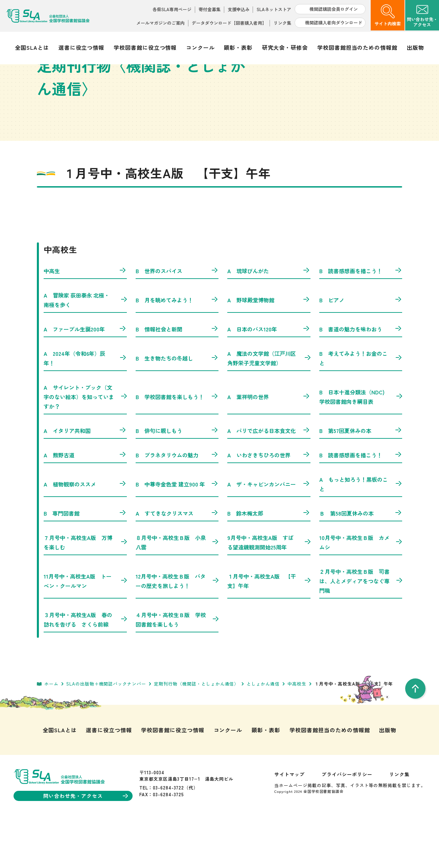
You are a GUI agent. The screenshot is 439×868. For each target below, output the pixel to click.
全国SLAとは (32, 47)
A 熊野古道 (85, 499)
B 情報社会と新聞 (177, 373)
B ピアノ (361, 344)
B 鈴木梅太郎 (269, 557)
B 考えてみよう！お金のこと (361, 402)
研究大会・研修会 (285, 47)
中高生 (85, 315)
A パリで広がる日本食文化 (269, 475)
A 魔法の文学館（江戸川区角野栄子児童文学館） (269, 402)
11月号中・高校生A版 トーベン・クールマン (85, 625)
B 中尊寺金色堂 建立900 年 (177, 528)
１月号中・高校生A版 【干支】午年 (269, 625)
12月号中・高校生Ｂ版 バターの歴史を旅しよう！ (177, 625)
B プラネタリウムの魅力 (177, 499)
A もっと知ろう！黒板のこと (361, 528)
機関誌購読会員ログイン (334, 9)
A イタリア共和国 (85, 475)
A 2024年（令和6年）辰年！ (85, 402)
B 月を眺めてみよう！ (177, 344)
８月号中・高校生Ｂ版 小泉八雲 (177, 586)
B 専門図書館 (85, 557)
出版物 (415, 47)
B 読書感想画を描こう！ (361, 315)
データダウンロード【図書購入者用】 (229, 23)
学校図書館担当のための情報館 (357, 47)
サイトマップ (290, 818)
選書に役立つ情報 (82, 47)
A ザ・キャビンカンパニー (269, 528)
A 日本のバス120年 (269, 373)
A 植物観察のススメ (85, 528)
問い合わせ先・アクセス (86, 840)
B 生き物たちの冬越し (177, 402)
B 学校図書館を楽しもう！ (177, 441)
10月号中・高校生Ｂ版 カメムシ (361, 586)
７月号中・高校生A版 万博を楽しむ (85, 586)
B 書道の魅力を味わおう (361, 373)
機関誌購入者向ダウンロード (334, 23)
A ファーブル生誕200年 (85, 373)
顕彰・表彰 (238, 47)
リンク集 (282, 23)
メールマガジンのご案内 (160, 23)
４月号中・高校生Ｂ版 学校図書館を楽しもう (177, 664)
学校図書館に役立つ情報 (145, 47)
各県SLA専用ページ (172, 9)
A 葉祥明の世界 (269, 441)
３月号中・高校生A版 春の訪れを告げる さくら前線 (85, 664)
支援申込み (239, 9)
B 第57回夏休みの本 (361, 475)
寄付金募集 (210, 9)
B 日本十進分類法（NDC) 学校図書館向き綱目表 (361, 441)
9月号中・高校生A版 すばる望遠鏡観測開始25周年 (269, 586)
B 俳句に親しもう (177, 475)
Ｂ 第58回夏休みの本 (361, 557)
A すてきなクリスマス (177, 557)
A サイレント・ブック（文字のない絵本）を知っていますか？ (85, 441)
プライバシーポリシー (347, 818)
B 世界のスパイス (177, 315)
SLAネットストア (274, 9)
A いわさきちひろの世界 (269, 499)
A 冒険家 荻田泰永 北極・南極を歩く (85, 344)
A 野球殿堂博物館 (269, 344)
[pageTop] (415, 733)
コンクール (200, 47)
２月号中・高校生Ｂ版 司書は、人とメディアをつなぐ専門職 (361, 625)
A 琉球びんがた (269, 315)
